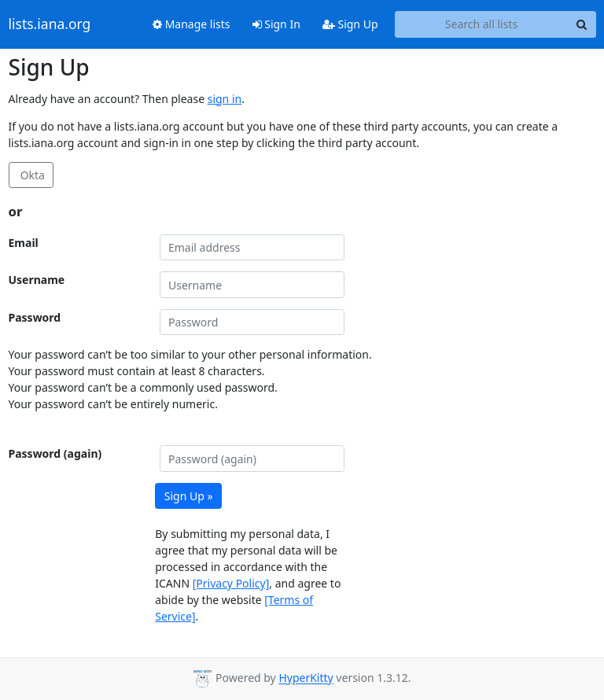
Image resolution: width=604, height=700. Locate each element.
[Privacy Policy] (231, 583)
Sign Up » (189, 496)
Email (24, 243)
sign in (225, 99)
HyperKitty (306, 678)
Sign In (276, 24)
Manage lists (192, 24)
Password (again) (55, 453)
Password (35, 317)
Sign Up (350, 24)
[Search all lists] (482, 24)
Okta (31, 175)
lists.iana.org (50, 24)
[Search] (582, 24)
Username (37, 280)
